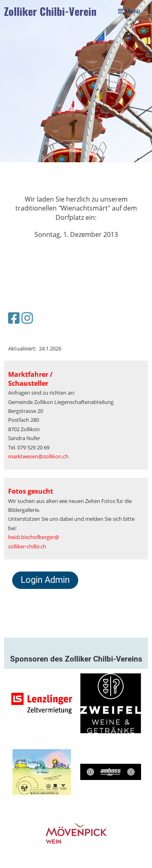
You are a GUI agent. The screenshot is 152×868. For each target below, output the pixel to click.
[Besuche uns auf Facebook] (14, 318)
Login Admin (45, 580)
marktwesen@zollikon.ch (38, 456)
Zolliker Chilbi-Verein (50, 12)
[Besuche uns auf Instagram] (27, 318)
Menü (129, 11)
